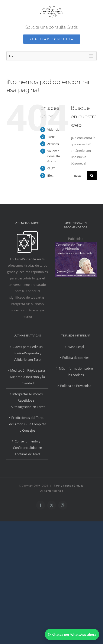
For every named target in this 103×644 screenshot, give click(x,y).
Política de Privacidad (76, 386)
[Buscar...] (79, 175)
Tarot (51, 137)
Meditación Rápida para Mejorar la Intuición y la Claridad (28, 377)
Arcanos (53, 144)
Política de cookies (76, 358)
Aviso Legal (76, 347)
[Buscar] (92, 175)
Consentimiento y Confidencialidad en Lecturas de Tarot (28, 448)
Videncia (53, 130)
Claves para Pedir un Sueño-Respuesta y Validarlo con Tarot (28, 353)
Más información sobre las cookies (76, 372)
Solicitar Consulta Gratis (54, 156)
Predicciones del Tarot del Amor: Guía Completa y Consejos (28, 424)
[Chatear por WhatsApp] (72, 634)
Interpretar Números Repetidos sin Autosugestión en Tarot (28, 400)
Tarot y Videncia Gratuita (69, 486)
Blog (50, 175)
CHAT (51, 168)
